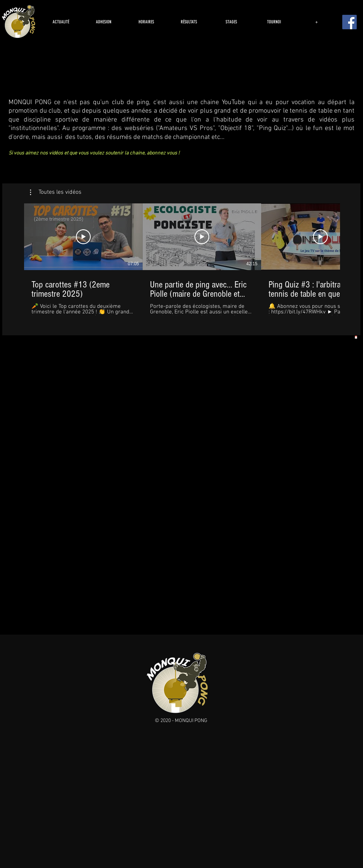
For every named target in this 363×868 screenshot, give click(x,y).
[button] (56, 192)
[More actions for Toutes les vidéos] (56, 192)
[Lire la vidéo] (83, 237)
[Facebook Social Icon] (349, 22)
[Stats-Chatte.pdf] (356, 338)
